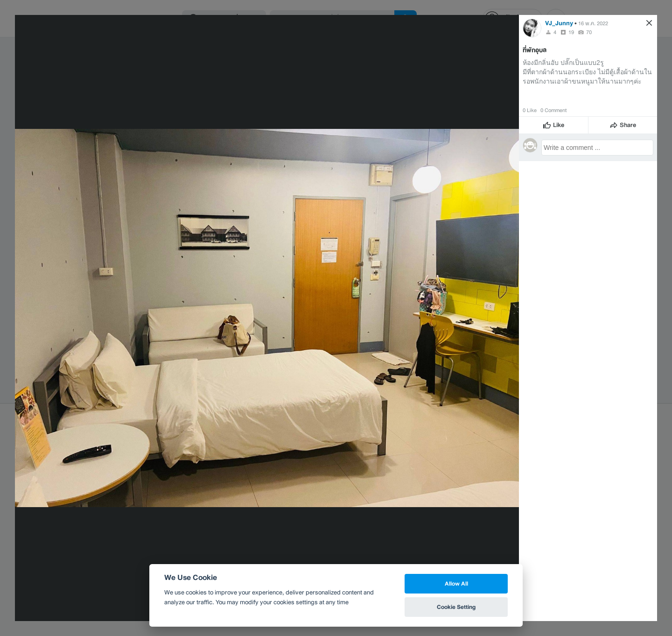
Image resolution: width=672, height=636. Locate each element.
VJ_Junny (559, 23)
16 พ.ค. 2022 (593, 23)
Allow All (456, 583)
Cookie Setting (456, 607)
